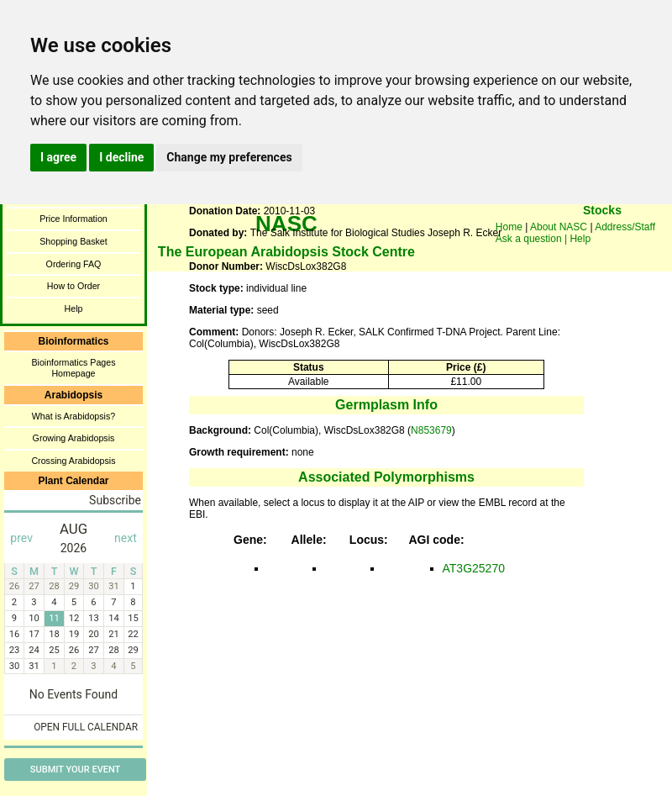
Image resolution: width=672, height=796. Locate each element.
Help (74, 308)
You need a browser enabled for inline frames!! (602, 235)
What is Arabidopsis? (74, 416)
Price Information (73, 219)
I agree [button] (58, 157)
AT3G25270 (474, 568)
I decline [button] (121, 157)
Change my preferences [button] (229, 157)
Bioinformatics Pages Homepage (73, 368)
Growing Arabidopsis (74, 438)
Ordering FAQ (74, 264)
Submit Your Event (75, 770)
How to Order (73, 286)
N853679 (431, 430)
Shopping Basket (73, 241)
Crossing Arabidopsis (73, 461)
